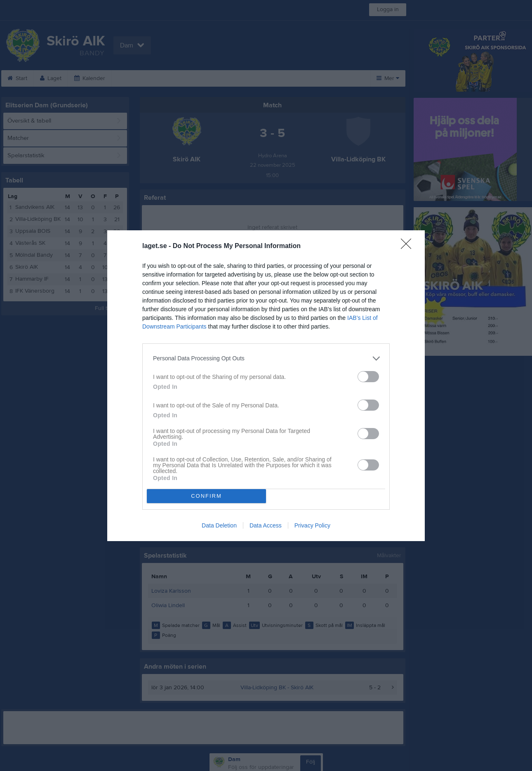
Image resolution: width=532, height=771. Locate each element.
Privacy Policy (312, 525)
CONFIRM (206, 496)
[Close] (409, 246)
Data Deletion (219, 525)
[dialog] (266, 386)
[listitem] (266, 358)
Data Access (266, 525)
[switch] (368, 377)
